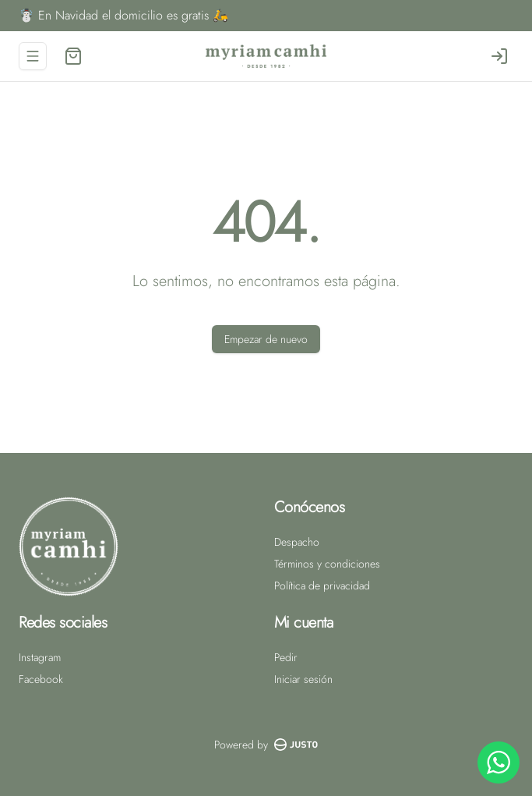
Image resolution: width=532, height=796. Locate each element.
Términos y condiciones (327, 564)
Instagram (40, 657)
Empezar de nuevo (266, 339)
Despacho (297, 542)
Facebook (41, 679)
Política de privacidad (322, 586)
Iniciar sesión (303, 679)
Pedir (286, 657)
